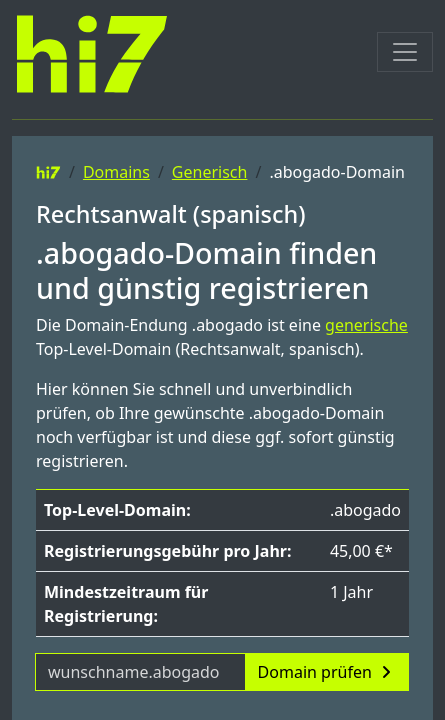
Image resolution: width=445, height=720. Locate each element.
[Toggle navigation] (405, 52)
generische (366, 325)
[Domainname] (140, 672)
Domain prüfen (327, 672)
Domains (116, 172)
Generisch (210, 172)
